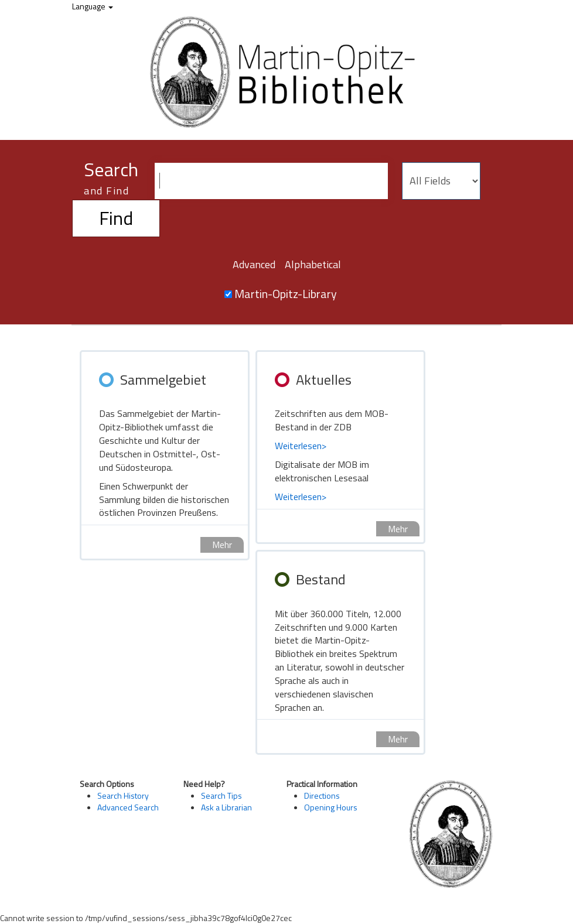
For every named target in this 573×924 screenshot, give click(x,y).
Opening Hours (331, 807)
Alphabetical (313, 264)
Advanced (254, 264)
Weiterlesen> (301, 446)
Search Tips (221, 795)
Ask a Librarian (226, 807)
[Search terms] (271, 181)
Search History (123, 795)
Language (93, 6)
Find (116, 218)
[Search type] (441, 181)
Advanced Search (128, 807)
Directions (322, 795)
